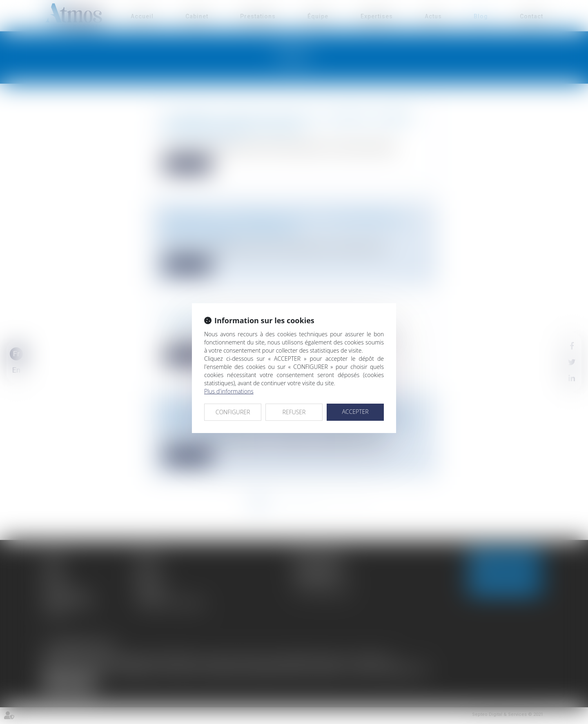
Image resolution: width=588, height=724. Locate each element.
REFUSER (294, 412)
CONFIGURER (233, 412)
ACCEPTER (355, 412)
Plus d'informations (229, 391)
